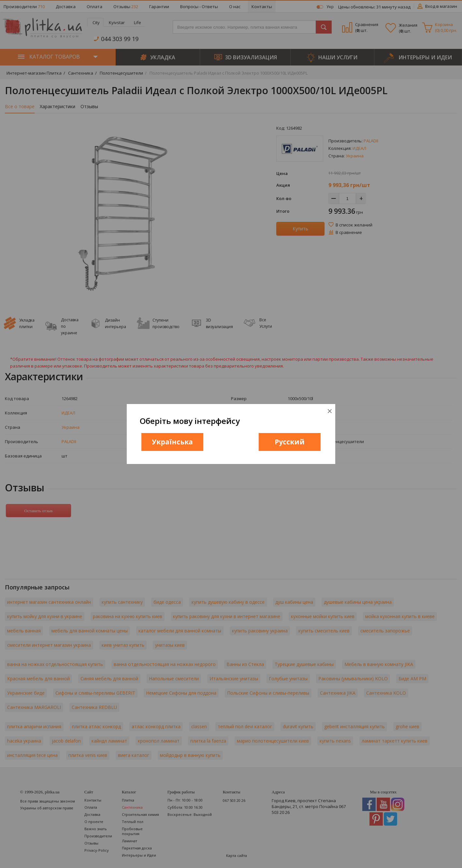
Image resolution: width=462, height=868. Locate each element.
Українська (172, 442)
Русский (290, 442)
